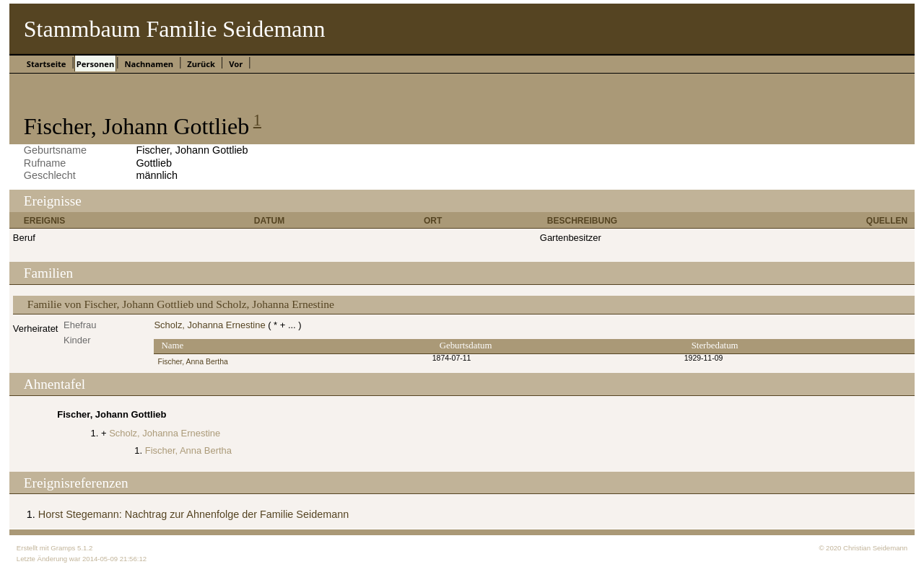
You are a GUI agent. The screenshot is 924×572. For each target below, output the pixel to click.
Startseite (47, 64)
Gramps (63, 548)
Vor (236, 64)
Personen (95, 64)
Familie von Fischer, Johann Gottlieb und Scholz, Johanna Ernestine (181, 304)
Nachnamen (149, 64)
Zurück (201, 64)
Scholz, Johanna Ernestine (209, 325)
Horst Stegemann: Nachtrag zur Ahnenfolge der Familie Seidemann (193, 514)
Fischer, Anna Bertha (192, 362)
